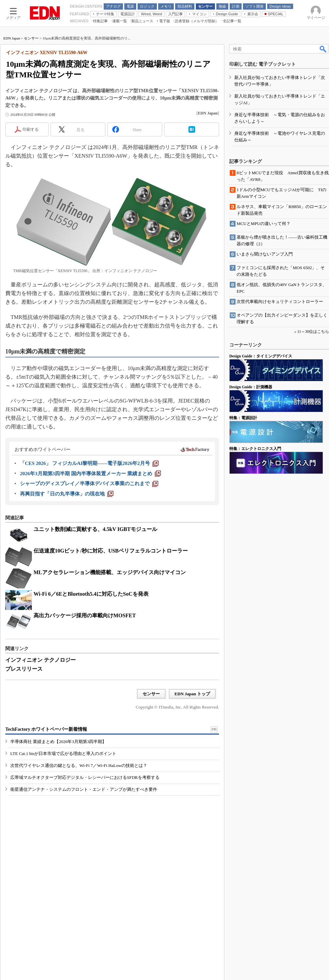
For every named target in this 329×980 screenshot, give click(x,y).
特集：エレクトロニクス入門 (255, 449)
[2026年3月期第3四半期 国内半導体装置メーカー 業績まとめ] (90, 474)
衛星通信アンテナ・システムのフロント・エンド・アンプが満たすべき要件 (84, 789)
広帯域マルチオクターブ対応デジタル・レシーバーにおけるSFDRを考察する (85, 777)
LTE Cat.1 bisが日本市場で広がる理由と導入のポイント (63, 754)
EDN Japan (12, 38)
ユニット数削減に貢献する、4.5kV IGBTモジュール (95, 529)
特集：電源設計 (243, 418)
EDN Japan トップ (192, 694)
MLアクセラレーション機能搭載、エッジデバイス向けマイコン (110, 572)
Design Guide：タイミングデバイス (261, 356)
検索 (323, 49)
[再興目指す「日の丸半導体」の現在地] (67, 494)
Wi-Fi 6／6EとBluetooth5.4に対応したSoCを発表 (91, 594)
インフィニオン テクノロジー (41, 660)
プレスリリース (24, 669)
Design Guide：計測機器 (251, 387)
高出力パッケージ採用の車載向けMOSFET (85, 615)
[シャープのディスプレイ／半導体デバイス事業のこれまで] (89, 484)
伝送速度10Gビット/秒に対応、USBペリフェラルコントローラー (111, 551)
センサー (31, 38)
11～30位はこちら (313, 332)
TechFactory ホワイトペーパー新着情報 (46, 729)
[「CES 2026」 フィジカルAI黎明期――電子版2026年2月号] (89, 463)
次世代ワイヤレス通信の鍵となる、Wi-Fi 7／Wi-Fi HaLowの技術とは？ (79, 765)
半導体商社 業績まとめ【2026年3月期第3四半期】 (58, 742)
